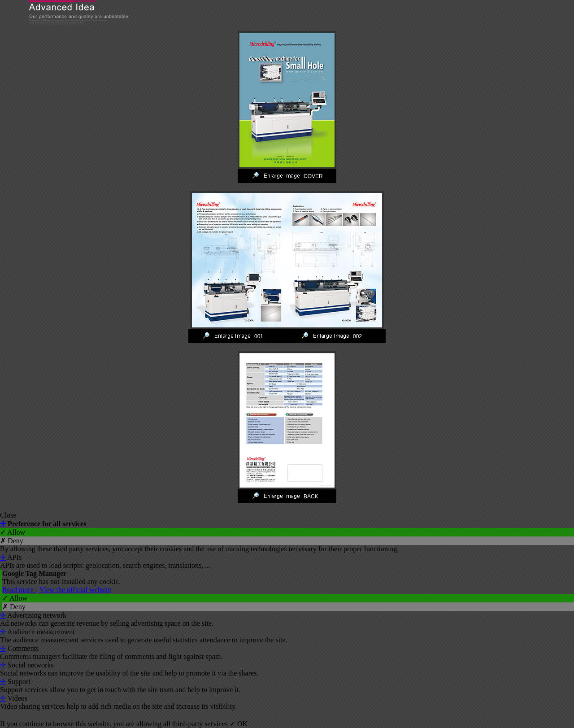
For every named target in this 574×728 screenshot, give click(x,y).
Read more (19, 590)
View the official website (75, 590)
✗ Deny (12, 541)
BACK (311, 497)
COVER (313, 176)
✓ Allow (13, 532)
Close (8, 515)
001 (259, 336)
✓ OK (239, 724)
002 (357, 336)
